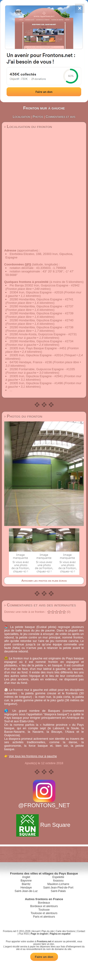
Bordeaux (44, 903)
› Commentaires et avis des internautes (40, 605)
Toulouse (44, 910)
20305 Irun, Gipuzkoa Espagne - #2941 (36, 376)
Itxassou (58, 881)
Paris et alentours (44, 917)
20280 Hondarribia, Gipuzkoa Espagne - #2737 (42, 306)
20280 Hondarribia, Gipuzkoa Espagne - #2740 (42, 320)
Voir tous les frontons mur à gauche (33, 756)
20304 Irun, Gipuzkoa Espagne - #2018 (36, 292)
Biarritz (26, 884)
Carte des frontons (65, 931)
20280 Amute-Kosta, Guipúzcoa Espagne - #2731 (43, 334)
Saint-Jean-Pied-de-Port (58, 888)
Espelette (58, 877)
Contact (81, 931)
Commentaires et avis (60, 117)
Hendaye (26, 888)
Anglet (26, 877)
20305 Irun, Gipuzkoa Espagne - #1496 (36, 383)
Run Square (44, 825)
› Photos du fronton (23, 416)
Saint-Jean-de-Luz (26, 891)
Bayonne (26, 881)
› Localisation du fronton (28, 127)
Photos (38, 117)
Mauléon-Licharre (58, 884)
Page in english (39, 934)
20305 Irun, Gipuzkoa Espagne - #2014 (36, 355)
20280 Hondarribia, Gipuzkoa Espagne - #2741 (42, 299)
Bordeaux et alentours (44, 906)
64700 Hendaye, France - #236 (31, 362)
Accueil (36, 931)
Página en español (60, 934)
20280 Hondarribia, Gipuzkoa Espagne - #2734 (42, 341)
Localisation (21, 117)
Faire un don (44, 957)
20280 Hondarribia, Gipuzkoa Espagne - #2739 (42, 313)
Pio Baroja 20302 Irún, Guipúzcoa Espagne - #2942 (45, 285)
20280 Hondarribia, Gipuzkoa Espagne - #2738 (42, 327)
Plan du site (48, 931)
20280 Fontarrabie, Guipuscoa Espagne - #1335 (42, 369)
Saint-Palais (58, 891)
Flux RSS (24, 934)
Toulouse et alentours (44, 913)
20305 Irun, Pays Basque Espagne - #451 (38, 348)
